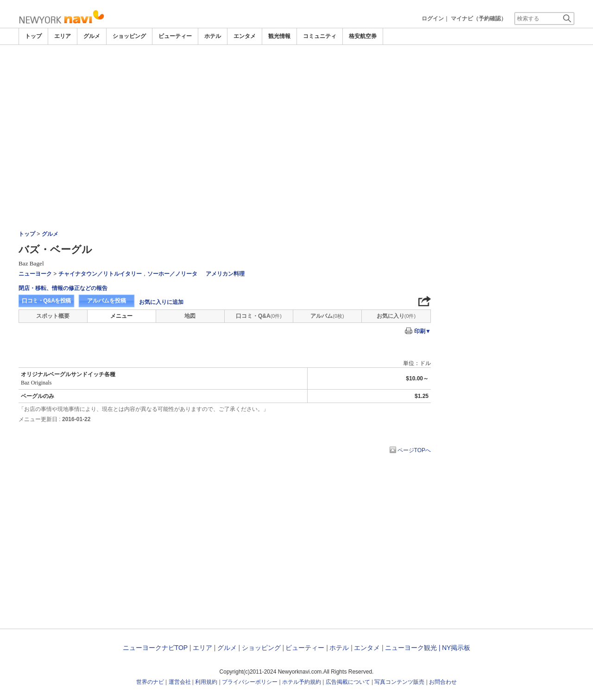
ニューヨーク (35, 274)
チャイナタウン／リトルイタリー (100, 274)
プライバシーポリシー (250, 682)
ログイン (433, 19)
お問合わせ (443, 682)
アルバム (327, 316)
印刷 (423, 331)
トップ (33, 36)
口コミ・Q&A (259, 316)
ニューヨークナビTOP (155, 648)
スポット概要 (53, 316)
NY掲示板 (456, 648)
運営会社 (180, 682)
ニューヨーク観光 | (413, 648)
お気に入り (396, 316)
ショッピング (129, 36)
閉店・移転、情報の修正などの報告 (63, 288)
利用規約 (206, 682)
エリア (63, 36)
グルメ (92, 36)
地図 (190, 316)
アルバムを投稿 (107, 301)
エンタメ (245, 36)
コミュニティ (320, 36)
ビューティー (175, 36)
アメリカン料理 (225, 274)
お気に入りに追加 (161, 302)
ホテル (213, 36)
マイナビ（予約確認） (479, 19)
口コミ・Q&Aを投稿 (46, 301)
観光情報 (279, 36)
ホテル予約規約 (302, 682)
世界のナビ (150, 682)
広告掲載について (348, 682)
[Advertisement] (296, 114)
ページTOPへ (414, 450)
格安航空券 (363, 36)
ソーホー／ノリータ (172, 274)
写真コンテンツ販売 (399, 682)
